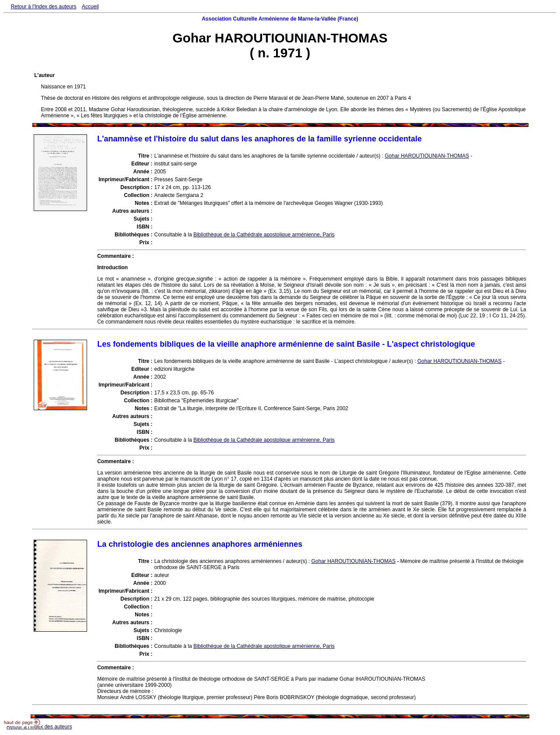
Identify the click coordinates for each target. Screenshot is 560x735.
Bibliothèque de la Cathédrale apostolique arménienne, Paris (264, 235)
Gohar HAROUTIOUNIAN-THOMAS (427, 156)
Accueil (90, 7)
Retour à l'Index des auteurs (44, 7)
